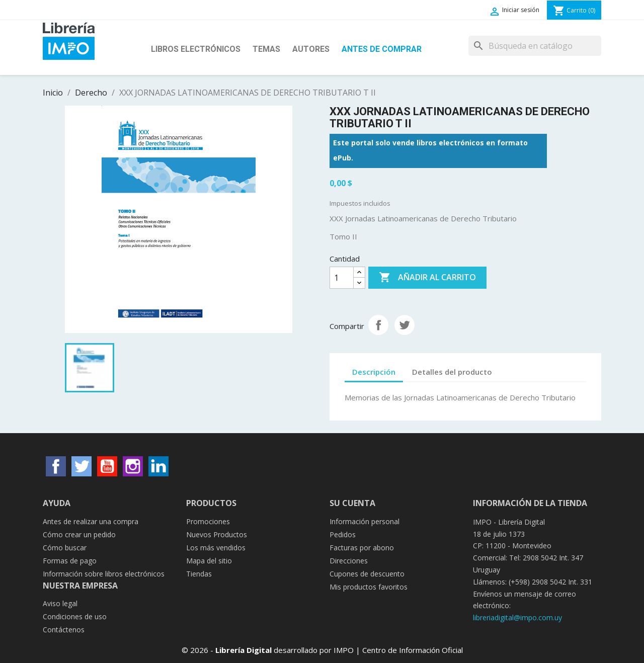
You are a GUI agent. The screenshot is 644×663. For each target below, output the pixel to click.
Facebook (56, 466)
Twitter (82, 466)
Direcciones (349, 561)
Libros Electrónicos (196, 49)
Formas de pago (70, 561)
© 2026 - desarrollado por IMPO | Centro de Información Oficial (322, 650)
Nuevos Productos (217, 534)
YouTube (107, 466)
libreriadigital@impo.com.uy (517, 617)
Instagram (133, 466)
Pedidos (343, 534)
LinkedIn (158, 466)
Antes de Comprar (382, 49)
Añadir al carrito (427, 278)
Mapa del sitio (209, 561)
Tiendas (199, 574)
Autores (311, 49)
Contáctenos (64, 630)
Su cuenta (352, 503)
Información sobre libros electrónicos (104, 574)
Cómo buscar (65, 548)
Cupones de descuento (367, 574)
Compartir (378, 325)
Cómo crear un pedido (79, 534)
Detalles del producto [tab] (452, 372)
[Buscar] (535, 46)
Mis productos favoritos (369, 587)
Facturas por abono (362, 548)
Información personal (365, 521)
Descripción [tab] (374, 372)
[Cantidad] (342, 278)
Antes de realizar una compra (91, 521)
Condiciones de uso (75, 616)
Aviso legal (60, 603)
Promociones (208, 521)
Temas (266, 49)
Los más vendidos (216, 548)
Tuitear (405, 325)
